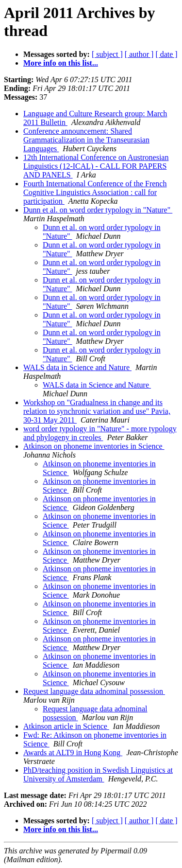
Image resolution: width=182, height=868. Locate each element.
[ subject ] (107, 54)
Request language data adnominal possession (94, 691)
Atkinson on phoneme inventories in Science (94, 446)
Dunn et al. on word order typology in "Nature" (98, 210)
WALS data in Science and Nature (77, 367)
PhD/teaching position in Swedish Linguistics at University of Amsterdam (98, 774)
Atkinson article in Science (66, 726)
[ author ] (139, 54)
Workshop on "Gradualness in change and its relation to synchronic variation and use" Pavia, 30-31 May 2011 (97, 411)
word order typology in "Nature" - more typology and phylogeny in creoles (100, 433)
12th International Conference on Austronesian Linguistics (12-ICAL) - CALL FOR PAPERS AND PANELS (96, 166)
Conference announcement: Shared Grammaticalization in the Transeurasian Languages (86, 140)
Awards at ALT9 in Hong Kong (73, 753)
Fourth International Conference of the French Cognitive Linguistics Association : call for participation (95, 192)
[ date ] (166, 54)
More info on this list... (61, 63)
